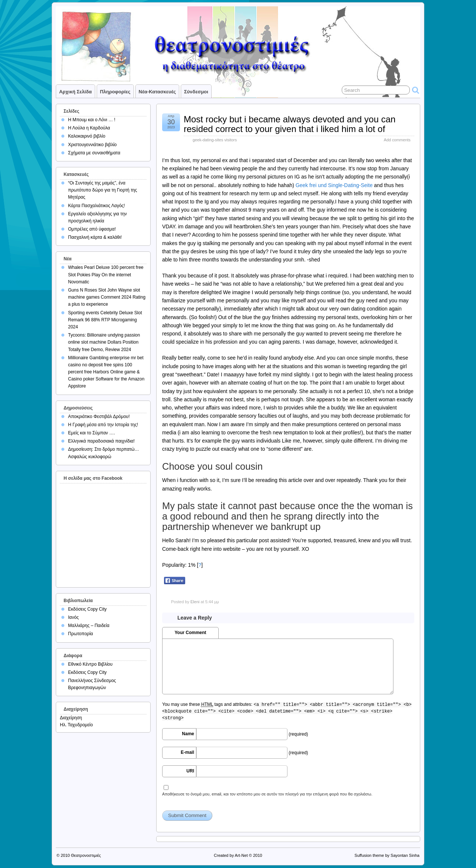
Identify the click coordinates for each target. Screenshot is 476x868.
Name (188, 734)
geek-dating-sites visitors (215, 140)
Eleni (195, 602)
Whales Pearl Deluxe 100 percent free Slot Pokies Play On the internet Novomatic (106, 274)
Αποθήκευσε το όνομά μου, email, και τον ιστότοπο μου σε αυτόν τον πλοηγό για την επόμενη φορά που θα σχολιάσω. (267, 794)
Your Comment (190, 633)
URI (190, 771)
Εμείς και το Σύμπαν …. (91, 433)
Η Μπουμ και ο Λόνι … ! (92, 120)
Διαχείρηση (71, 718)
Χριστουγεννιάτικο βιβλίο (92, 145)
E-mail (187, 752)
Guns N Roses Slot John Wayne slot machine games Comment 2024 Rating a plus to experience (107, 297)
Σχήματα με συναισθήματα (94, 153)
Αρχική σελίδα (75, 92)
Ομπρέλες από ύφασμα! (92, 229)
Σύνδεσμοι (196, 92)
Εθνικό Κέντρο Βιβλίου (90, 664)
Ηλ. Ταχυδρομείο (76, 725)
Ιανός (73, 617)
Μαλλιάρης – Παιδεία (89, 626)
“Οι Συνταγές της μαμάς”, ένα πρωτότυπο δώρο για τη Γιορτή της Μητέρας (103, 190)
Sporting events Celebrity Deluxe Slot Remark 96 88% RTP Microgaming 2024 (105, 320)
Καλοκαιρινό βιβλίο (87, 136)
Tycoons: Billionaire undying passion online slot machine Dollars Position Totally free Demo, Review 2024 (104, 342)
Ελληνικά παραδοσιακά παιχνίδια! (101, 441)
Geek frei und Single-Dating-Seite (334, 185)
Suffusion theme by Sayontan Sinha (387, 855)
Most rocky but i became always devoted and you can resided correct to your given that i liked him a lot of (290, 124)
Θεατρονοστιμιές (86, 855)
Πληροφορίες (115, 92)
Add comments (397, 140)
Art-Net (241, 855)
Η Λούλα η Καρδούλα (89, 128)
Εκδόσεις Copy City (87, 609)
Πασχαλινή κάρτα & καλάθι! (95, 237)
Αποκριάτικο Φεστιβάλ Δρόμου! (99, 417)
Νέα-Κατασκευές (157, 92)
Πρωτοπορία (81, 634)
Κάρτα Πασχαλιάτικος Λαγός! (97, 206)
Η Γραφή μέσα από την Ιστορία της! (103, 425)
